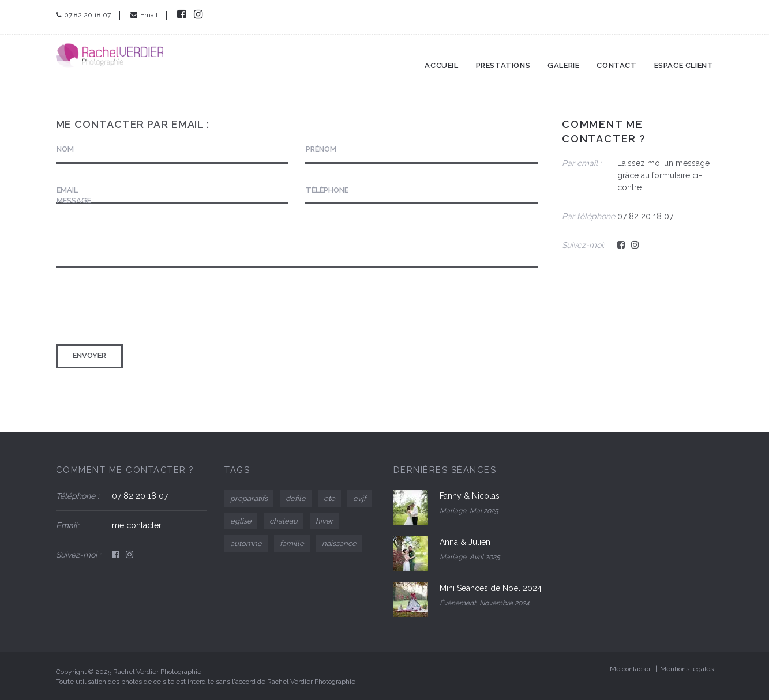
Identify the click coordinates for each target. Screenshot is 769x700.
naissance (339, 543)
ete (329, 498)
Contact (616, 57)
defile (296, 498)
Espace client (684, 57)
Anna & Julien (465, 542)
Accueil (441, 57)
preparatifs (249, 498)
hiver (325, 521)
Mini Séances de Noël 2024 (491, 588)
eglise (241, 521)
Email (144, 15)
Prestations (503, 57)
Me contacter (630, 669)
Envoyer (89, 355)
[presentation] (144, 307)
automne (246, 543)
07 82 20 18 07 (83, 15)
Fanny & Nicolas (470, 496)
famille (292, 543)
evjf (359, 498)
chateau (284, 521)
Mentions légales (687, 669)
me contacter (137, 525)
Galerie (563, 57)
